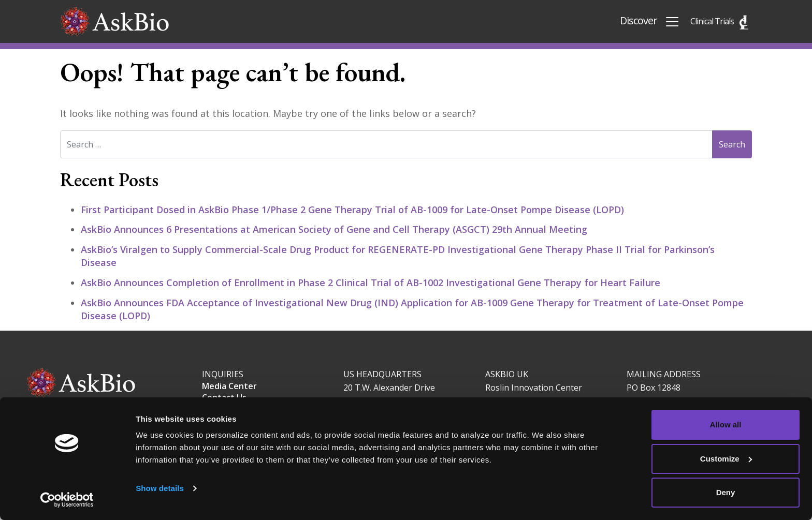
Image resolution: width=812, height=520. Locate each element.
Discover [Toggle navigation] (650, 21)
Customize (726, 459)
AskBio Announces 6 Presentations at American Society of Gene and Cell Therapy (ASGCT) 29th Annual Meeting (335, 229)
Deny (726, 492)
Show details (160, 488)
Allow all (726, 425)
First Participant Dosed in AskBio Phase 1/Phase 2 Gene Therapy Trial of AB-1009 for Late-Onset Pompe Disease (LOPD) (352, 210)
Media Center (229, 386)
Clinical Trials (712, 21)
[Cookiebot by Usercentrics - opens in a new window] (67, 500)
